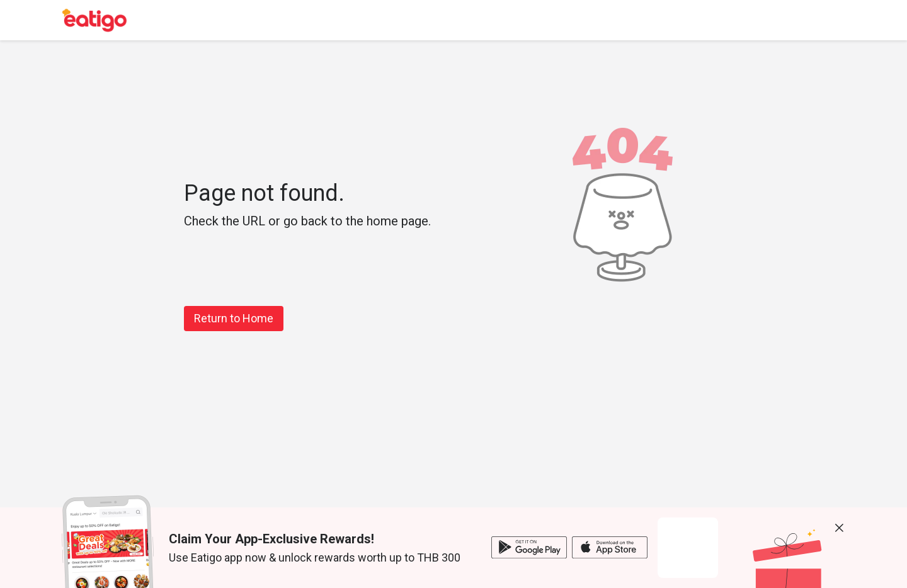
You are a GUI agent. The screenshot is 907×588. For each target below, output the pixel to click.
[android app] (529, 547)
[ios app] (610, 547)
